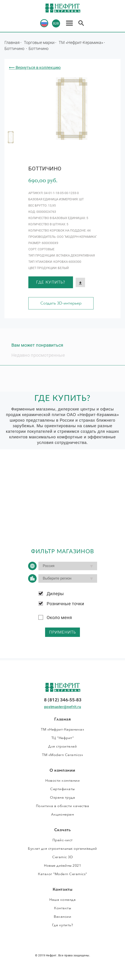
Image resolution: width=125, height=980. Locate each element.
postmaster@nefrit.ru (63, 707)
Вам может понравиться (37, 345)
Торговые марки (39, 42)
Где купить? (51, 282)
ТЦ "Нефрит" (63, 738)
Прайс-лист (63, 840)
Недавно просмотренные (38, 355)
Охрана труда (62, 798)
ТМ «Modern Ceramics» (62, 755)
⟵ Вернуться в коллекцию (35, 67)
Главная (12, 42)
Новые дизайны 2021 (62, 866)
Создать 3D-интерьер (61, 303)
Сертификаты (62, 789)
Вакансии (62, 917)
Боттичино (15, 48)
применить (63, 632)
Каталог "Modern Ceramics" (62, 874)
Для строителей (62, 746)
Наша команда (62, 900)
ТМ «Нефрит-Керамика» (81, 42)
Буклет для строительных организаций (62, 849)
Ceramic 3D (62, 857)
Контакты (62, 908)
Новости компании (62, 781)
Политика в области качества (63, 806)
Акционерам (62, 814)
